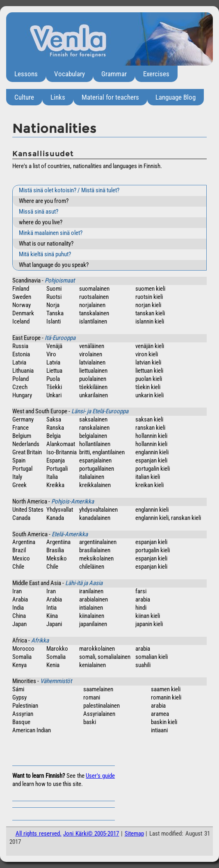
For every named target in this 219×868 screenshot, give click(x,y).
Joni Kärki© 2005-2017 (91, 834)
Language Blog (176, 97)
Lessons (26, 74)
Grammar (114, 74)
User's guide (100, 776)
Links (58, 97)
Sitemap (134, 834)
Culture (24, 97)
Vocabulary (70, 74)
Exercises (156, 74)
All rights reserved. (39, 834)
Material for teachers (110, 97)
